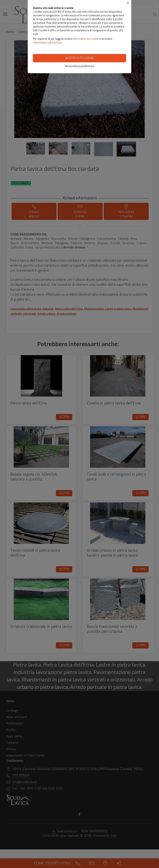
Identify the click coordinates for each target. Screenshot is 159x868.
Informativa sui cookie (86, 39)
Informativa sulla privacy (47, 43)
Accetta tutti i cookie (80, 58)
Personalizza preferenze (79, 66)
